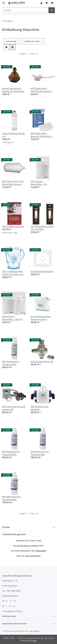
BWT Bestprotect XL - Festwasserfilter (12, 498)
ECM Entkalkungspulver (13, 226)
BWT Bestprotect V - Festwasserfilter (11, 453)
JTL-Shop (33, 641)
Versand (36, 631)
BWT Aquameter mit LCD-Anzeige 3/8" (14, 408)
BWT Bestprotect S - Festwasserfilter (11, 363)
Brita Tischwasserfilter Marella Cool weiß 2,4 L (13, 273)
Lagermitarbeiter (33, 556)
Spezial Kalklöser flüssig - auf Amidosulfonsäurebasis (14, 135)
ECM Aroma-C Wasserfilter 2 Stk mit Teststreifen (12, 318)
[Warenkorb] (52, 3)
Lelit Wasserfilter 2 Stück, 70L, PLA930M (42, 228)
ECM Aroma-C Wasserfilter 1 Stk (39, 183)
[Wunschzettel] (47, 3)
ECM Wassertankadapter (42, 271)
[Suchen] (25, 10)
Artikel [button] (6, 527)
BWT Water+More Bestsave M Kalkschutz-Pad (42, 135)
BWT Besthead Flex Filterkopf (39, 408)
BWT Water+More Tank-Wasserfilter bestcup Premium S (13, 183)
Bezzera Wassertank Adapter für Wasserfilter (13, 90)
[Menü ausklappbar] (4, 2)
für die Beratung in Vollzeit (26, 546)
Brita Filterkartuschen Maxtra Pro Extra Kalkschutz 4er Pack (41, 318)
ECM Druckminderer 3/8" (42, 361)
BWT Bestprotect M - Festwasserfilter (40, 453)
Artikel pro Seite (32, 41)
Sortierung (11, 41)
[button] (41, 3)
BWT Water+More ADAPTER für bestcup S (41, 90)
